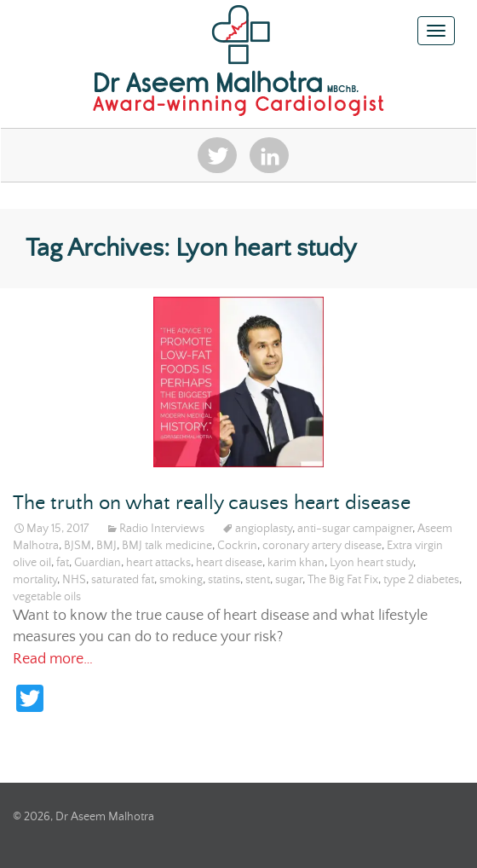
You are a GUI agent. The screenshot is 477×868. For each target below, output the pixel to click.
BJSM (78, 546)
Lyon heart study (371, 563)
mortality (35, 580)
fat (63, 563)
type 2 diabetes (421, 580)
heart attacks (158, 563)
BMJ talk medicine (167, 546)
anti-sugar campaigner (355, 529)
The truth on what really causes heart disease (212, 503)
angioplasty (264, 529)
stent (258, 580)
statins (224, 580)
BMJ (106, 546)
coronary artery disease (322, 546)
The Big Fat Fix (343, 580)
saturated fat (123, 580)
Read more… (53, 659)
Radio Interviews (162, 529)
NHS (74, 580)
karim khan (296, 563)
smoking (181, 580)
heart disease (229, 563)
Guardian (98, 563)
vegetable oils (47, 597)
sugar (289, 580)
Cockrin (237, 546)
